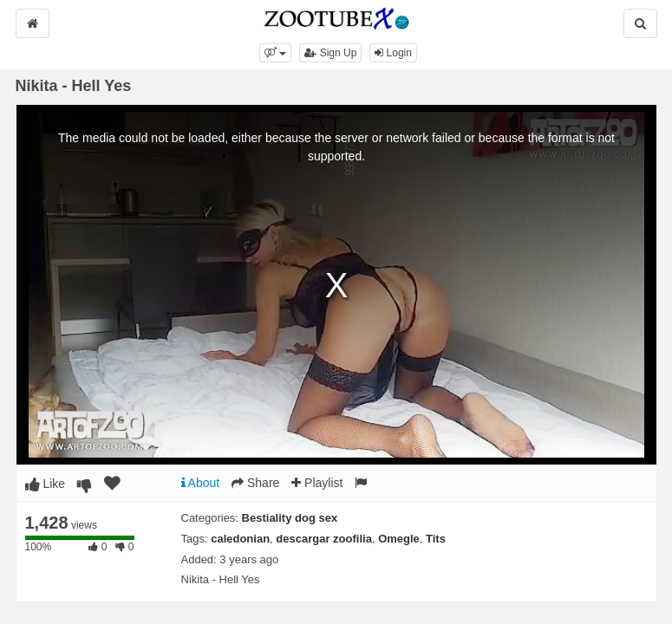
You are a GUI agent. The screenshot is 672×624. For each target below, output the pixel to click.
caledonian (240, 539)
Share (255, 483)
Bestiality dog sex (290, 518)
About (201, 483)
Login (393, 53)
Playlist (317, 483)
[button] (275, 53)
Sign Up (330, 53)
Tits (436, 539)
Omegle (399, 539)
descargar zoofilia (324, 539)
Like (46, 484)
